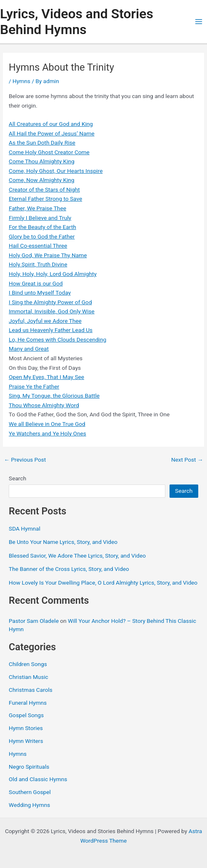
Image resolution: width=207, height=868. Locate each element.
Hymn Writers (26, 741)
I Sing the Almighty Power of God (50, 302)
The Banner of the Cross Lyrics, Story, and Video (69, 569)
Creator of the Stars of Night (44, 189)
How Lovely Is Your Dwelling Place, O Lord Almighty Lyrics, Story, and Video (103, 583)
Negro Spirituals (29, 767)
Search (17, 478)
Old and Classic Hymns (38, 779)
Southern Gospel (30, 792)
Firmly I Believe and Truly (40, 218)
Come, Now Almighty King (41, 180)
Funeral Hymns (28, 703)
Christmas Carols (31, 690)
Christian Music (29, 677)
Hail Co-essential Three (38, 246)
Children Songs (28, 664)
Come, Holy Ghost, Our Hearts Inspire (56, 171)
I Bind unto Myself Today (40, 293)
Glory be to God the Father (42, 236)
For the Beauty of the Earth (42, 227)
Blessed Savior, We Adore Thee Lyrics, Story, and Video (77, 556)
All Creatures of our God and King (51, 124)
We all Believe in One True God (47, 424)
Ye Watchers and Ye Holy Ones (47, 433)
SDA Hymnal (25, 529)
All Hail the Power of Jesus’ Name (52, 133)
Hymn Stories (26, 728)
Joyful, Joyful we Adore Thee (45, 321)
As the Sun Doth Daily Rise (42, 143)
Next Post (187, 460)
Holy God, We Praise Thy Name (48, 255)
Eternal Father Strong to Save (45, 199)
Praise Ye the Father (34, 386)
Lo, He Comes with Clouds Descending (57, 339)
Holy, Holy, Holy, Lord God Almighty (53, 274)
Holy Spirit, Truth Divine (38, 264)
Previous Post (25, 460)
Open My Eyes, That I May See (46, 377)
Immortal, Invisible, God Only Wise (52, 311)
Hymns (21, 81)
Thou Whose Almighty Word (44, 405)
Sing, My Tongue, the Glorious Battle (54, 396)
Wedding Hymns (29, 805)
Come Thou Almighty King (42, 161)
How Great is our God (36, 283)
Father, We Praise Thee (37, 208)
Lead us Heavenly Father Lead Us (51, 330)
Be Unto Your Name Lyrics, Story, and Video (63, 542)
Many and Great (29, 349)
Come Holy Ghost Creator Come (49, 152)
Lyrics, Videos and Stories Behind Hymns (77, 22)
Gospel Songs (26, 715)
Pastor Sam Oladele (34, 621)
